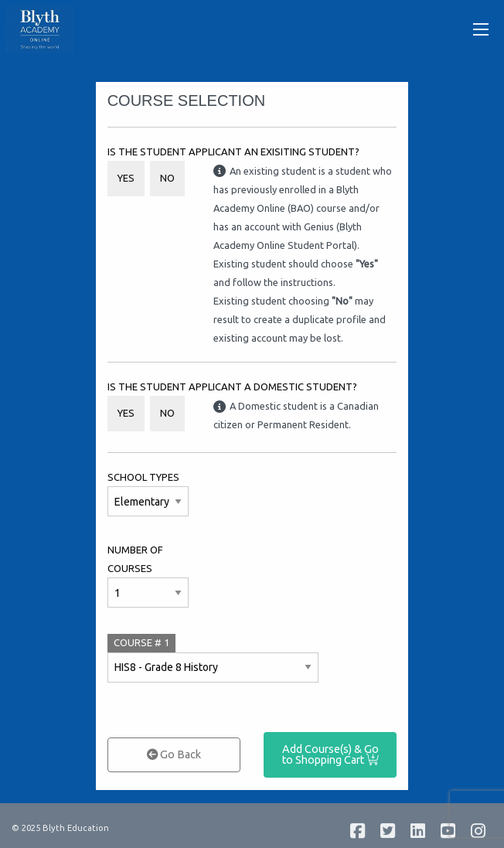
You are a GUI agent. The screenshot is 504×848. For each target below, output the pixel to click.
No (167, 178)
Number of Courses (135, 559)
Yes (126, 178)
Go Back (174, 754)
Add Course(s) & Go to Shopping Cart (330, 754)
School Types (143, 477)
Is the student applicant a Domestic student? (232, 387)
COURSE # (141, 642)
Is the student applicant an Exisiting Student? (233, 152)
